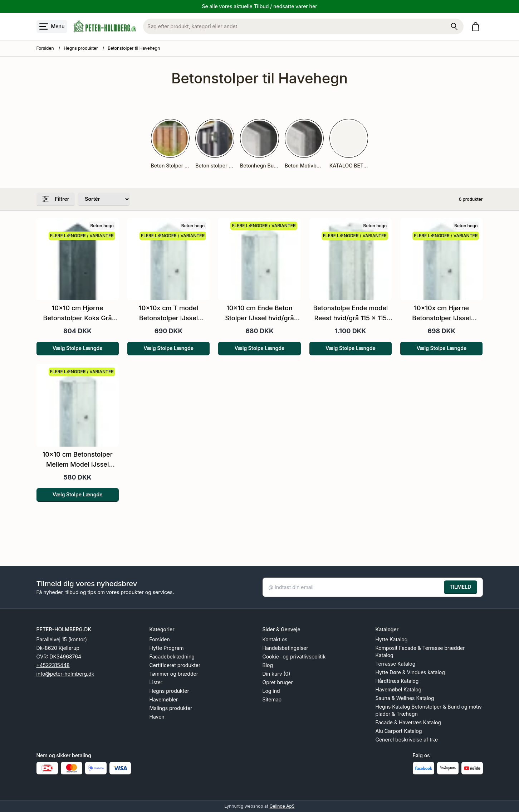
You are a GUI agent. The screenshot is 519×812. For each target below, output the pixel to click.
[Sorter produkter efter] (104, 199)
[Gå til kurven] (477, 27)
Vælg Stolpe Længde (78, 348)
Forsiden (45, 48)
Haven (157, 717)
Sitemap (272, 699)
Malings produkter (171, 708)
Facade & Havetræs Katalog (408, 722)
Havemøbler (164, 699)
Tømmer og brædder (174, 674)
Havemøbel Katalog (399, 689)
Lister (156, 682)
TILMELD (460, 587)
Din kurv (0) (276, 674)
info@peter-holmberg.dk (65, 674)
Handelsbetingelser (285, 648)
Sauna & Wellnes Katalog (405, 698)
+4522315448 (53, 665)
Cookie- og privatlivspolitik (294, 657)
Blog (268, 665)
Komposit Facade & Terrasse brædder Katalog (420, 651)
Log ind (271, 691)
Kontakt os (275, 639)
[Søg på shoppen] (454, 26)
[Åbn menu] (52, 26)
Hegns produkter (81, 48)
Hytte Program (167, 648)
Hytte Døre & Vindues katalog (410, 672)
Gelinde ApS (282, 806)
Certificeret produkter (175, 665)
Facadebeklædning (172, 657)
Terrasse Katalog (396, 664)
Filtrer (56, 199)
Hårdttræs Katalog (397, 681)
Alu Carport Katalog (399, 731)
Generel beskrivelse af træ (407, 740)
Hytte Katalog (392, 639)
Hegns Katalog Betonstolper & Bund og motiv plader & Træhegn (429, 710)
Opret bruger (278, 682)
